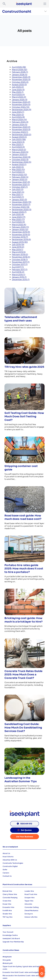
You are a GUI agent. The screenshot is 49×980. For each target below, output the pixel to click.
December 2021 (21, 182)
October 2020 (21, 207)
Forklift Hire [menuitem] (7, 911)
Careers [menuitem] (6, 873)
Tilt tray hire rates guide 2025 (24, 367)
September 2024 (22, 110)
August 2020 (19, 212)
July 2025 (18, 87)
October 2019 (20, 237)
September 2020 (22, 210)
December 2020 (22, 202)
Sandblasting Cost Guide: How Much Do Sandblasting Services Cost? (23, 728)
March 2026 (20, 70)
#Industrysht (8, 963)
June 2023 (18, 142)
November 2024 (21, 105)
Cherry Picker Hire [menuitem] (10, 894)
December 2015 (21, 280)
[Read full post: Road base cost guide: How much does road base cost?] (24, 513)
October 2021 (20, 187)
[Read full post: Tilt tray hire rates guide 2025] (24, 364)
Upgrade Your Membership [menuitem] (13, 942)
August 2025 (19, 85)
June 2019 (18, 247)
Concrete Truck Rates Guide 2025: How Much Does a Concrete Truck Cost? (23, 675)
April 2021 (18, 197)
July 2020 (18, 214)
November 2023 (21, 130)
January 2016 (19, 277)
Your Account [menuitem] (8, 932)
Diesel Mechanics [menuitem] (31, 911)
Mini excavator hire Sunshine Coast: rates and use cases (22, 977)
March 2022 (19, 175)
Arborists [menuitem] (28, 904)
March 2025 (19, 97)
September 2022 (22, 162)
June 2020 (19, 217)
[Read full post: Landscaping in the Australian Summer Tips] (24, 775)
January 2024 (20, 125)
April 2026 (19, 67)
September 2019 (21, 239)
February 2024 (20, 122)
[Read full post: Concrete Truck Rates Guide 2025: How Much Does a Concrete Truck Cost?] (24, 668)
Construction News (11, 950)
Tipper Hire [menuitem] (29, 901)
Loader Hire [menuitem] (29, 891)
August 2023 (19, 137)
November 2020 (21, 205)
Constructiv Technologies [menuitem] (13, 863)
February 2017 (20, 270)
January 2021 (19, 200)
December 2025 (21, 77)
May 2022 (18, 170)
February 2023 (20, 152)
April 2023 (18, 147)
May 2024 (18, 115)
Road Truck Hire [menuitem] (31, 894)
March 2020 (19, 225)
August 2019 (20, 242)
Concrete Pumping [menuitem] (10, 898)
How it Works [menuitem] (8, 857)
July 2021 (18, 189)
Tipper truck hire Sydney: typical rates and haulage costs (22, 968)
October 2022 (20, 160)
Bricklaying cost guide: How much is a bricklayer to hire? (24, 620)
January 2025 (20, 100)
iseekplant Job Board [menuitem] (11, 938)
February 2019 (20, 255)
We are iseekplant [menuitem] (10, 847)
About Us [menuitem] (6, 853)
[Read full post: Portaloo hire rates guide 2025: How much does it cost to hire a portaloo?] (24, 562)
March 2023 (19, 150)
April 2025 (18, 95)
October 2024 (21, 107)
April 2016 (18, 272)
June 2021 (18, 192)
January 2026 (20, 75)
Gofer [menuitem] (5, 870)
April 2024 (18, 117)
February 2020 (20, 227)
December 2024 (21, 102)
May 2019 (18, 250)
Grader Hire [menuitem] (7, 914)
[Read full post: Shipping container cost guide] (24, 463)
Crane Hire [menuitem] (7, 901)
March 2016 (19, 275)
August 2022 (19, 164)
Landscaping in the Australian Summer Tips (21, 780)
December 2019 (21, 232)
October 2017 (20, 264)
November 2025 (21, 80)
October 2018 (20, 260)
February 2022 (20, 177)
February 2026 (20, 72)
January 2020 (20, 230)
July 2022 (18, 167)
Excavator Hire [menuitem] (8, 907)
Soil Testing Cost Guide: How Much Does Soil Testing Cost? (24, 416)
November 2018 (21, 257)
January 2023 (20, 155)
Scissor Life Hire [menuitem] (31, 917)
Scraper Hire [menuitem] (30, 898)
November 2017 (21, 262)
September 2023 (22, 135)
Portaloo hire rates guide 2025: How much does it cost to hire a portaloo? (24, 569)
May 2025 (18, 92)
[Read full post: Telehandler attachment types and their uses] (24, 314)
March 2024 (19, 120)
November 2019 (21, 235)
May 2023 (18, 145)
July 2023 (19, 140)
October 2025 (20, 82)
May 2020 (18, 220)
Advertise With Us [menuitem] (10, 860)
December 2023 (21, 127)
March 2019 (19, 252)
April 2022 (18, 172)
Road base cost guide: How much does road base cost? (23, 517)
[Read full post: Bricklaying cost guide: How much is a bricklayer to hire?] (24, 615)
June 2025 (18, 90)
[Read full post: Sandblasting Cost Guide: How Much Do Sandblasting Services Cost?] (24, 721)
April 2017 (18, 267)
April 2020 (18, 222)
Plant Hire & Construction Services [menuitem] (17, 884)
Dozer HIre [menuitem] (7, 904)
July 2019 (18, 245)
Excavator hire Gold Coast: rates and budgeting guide (24, 972)
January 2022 (20, 180)
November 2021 (21, 185)
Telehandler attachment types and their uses (21, 319)
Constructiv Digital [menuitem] (10, 866)
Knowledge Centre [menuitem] (10, 935)
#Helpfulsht (7, 957)
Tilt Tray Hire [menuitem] (8, 917)
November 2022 (21, 157)
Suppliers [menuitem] (7, 925)
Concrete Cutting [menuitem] (32, 907)
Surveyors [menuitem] (29, 914)
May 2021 (18, 195)
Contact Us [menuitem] (7, 876)
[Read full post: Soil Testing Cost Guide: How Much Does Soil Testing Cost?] (24, 410)
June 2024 (18, 112)
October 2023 (20, 132)
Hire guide (7, 960)
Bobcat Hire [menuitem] (7, 891)
